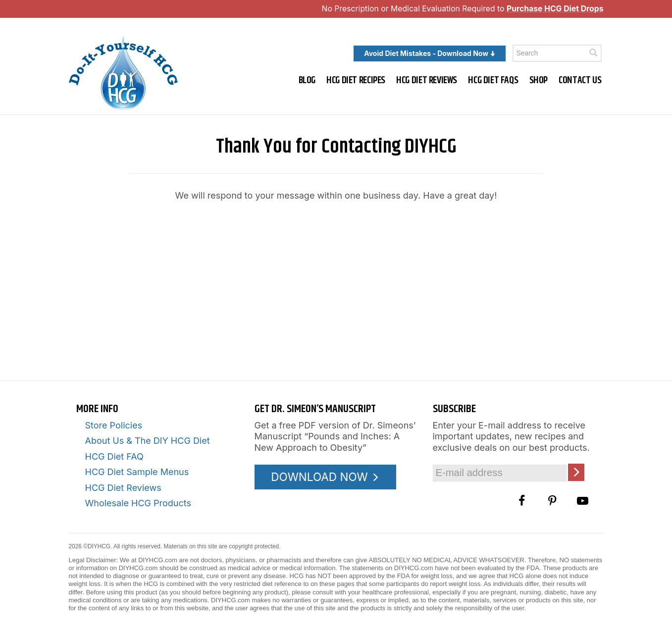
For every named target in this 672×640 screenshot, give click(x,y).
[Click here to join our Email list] (576, 472)
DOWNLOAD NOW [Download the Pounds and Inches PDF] (325, 477)
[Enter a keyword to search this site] (557, 53)
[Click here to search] (593, 53)
